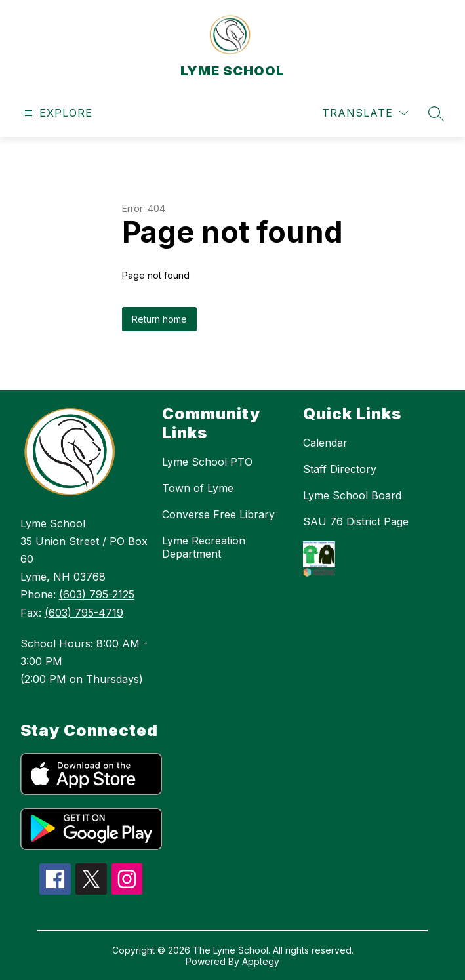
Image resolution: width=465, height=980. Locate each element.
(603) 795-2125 (97, 594)
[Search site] (436, 113)
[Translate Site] (365, 113)
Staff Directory (340, 469)
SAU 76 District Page (356, 521)
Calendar (325, 443)
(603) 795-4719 (84, 613)
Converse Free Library (218, 514)
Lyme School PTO (207, 462)
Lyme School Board (352, 495)
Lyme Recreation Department (204, 547)
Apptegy (261, 961)
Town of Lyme (198, 488)
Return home (159, 319)
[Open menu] (57, 113)
